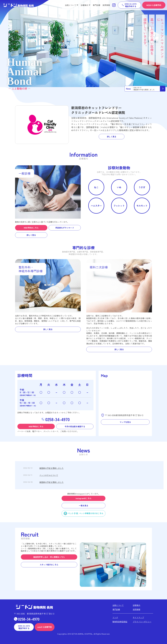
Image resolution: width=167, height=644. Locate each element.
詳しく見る (112, 137)
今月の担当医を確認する (75, 426)
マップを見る (125, 422)
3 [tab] (89, 86)
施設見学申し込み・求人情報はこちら (49, 557)
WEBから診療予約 (154, 5)
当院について (118, 605)
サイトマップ (138, 617)
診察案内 (136, 605)
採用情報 (106, 5)
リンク (115, 617)
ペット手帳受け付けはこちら (91, 513)
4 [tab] (93, 86)
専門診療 (96, 5)
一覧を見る (83, 505)
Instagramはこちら (84, 498)
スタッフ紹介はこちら (49, 565)
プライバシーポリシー (142, 622)
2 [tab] (86, 86)
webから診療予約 (45, 627)
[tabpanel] (88, 44)
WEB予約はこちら (31, 228)
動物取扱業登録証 (120, 622)
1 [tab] (82, 86)
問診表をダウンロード (65, 228)
